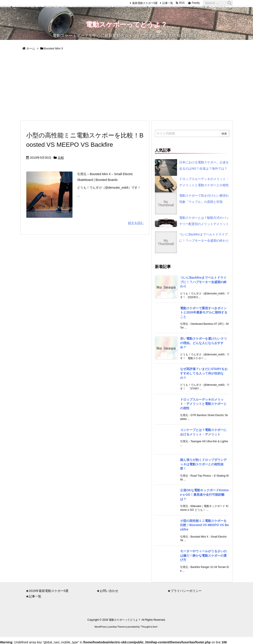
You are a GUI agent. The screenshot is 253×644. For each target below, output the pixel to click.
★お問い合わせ (107, 591)
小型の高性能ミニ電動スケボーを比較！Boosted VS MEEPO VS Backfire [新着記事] (204, 525)
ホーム (31, 48)
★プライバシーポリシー (185, 591)
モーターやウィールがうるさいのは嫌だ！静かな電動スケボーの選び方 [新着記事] (203, 555)
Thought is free (149, 627)
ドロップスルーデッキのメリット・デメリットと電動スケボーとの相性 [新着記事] (203, 404)
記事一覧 (168, 3)
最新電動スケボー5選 (145, 3)
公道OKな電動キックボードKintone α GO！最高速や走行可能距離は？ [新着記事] (204, 494)
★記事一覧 (33, 596)
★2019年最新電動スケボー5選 (47, 591)
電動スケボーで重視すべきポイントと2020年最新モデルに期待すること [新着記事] (204, 312)
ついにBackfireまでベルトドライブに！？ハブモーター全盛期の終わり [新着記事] (203, 282)
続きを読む (136, 223)
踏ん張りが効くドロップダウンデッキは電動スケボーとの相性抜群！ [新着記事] (203, 464)
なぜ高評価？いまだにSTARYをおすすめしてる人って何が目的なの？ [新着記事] (204, 373)
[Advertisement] (126, 87)
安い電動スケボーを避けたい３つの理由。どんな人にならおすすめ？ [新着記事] (203, 343)
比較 (61, 158)
